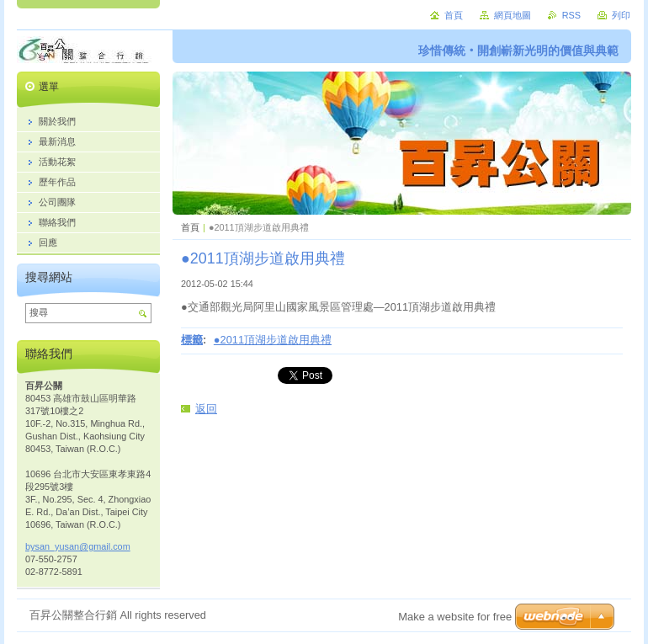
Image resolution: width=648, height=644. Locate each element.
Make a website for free (455, 617)
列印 (621, 15)
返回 (206, 409)
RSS (571, 15)
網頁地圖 (513, 15)
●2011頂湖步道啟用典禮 (273, 340)
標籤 (192, 340)
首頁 (190, 227)
